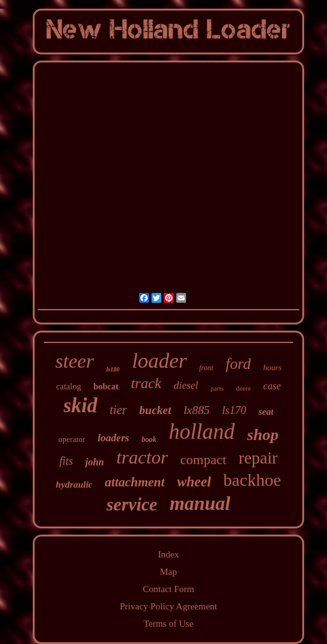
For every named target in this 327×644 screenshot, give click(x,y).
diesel (186, 385)
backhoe (252, 480)
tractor (142, 457)
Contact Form (168, 589)
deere (244, 388)
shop (263, 435)
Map (169, 572)
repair (258, 458)
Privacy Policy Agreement (168, 606)
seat (266, 412)
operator (72, 439)
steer (75, 361)
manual (200, 503)
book (149, 439)
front (206, 368)
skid (81, 405)
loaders (113, 438)
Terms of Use (168, 624)
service (132, 504)
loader (159, 361)
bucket (155, 410)
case (272, 386)
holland (202, 432)
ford (238, 364)
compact (204, 460)
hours (273, 367)
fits (66, 461)
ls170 (234, 410)
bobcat (106, 387)
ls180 (113, 369)
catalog (69, 387)
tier (119, 410)
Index (168, 554)
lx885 (197, 410)
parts (217, 388)
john (95, 462)
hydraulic (74, 485)
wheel (194, 482)
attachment (135, 482)
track (146, 383)
